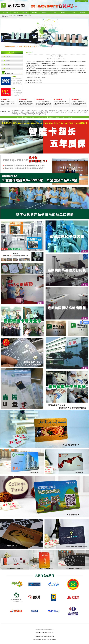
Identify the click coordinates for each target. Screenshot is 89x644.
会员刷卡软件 (30, 110)
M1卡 (60, 110)
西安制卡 (24, 110)
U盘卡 (37, 112)
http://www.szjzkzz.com (41, 77)
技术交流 (8, 56)
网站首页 (6, 13)
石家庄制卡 (84, 110)
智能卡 (51, 110)
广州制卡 (64, 110)
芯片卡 (47, 110)
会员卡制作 (59, 112)
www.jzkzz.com (60, 101)
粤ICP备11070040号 (52, 640)
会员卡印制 (73, 112)
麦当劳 (13, 88)
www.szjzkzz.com (8, 101)
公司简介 (15, 13)
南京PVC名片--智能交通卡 (36, 82)
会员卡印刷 (79, 112)
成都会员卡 (45, 112)
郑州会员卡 (85, 112)
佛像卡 (35, 110)
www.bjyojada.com (26, 103)
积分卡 (43, 110)
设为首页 (79, 1)
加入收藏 (85, 1)
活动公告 (8, 68)
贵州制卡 (18, 112)
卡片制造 (34, 13)
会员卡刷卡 (15, 114)
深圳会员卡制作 (52, 112)
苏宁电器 (14, 77)
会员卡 (39, 110)
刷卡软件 (44, 13)
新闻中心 (25, 13)
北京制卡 (19, 110)
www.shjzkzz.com (43, 101)
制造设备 (63, 13)
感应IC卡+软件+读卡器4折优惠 (16, 16)
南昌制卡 (79, 110)
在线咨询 (82, 13)
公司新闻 (8, 64)
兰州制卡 (28, 112)
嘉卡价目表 (5, 16)
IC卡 (54, 110)
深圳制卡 (14, 110)
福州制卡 (69, 110)
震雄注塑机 (37, 114)
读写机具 (54, 13)
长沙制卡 (74, 110)
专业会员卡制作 (30, 114)
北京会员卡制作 (66, 112)
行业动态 (8, 60)
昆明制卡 (23, 112)
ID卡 (57, 110)
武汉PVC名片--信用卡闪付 (36, 80)
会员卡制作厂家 (21, 114)
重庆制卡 (33, 112)
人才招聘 (73, 13)
